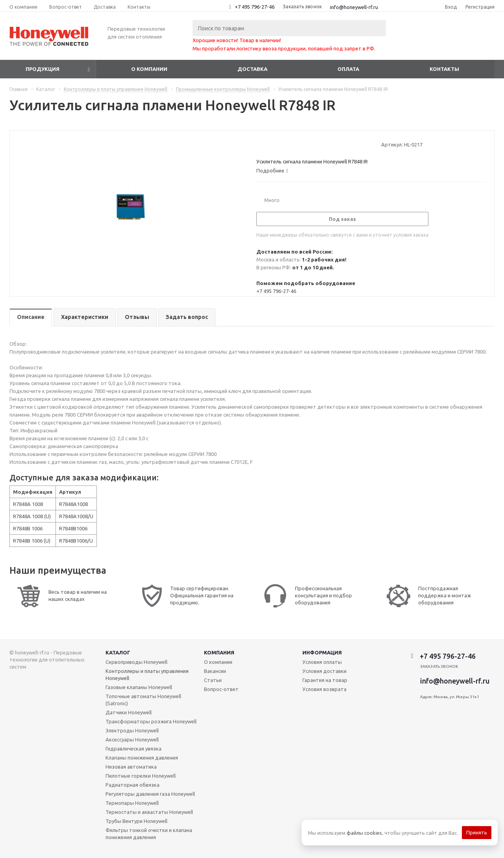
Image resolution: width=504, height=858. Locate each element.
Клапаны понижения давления (142, 758)
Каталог (118, 652)
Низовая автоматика (131, 767)
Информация (322, 652)
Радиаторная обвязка (132, 785)
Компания (219, 652)
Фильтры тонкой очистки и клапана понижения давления (149, 834)
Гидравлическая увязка (133, 749)
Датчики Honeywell (129, 712)
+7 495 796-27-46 (255, 7)
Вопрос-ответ (221, 689)
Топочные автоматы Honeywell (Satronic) (143, 700)
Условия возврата (324, 689)
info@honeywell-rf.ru (354, 7)
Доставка (252, 69)
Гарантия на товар (325, 680)
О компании (149, 69)
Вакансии (215, 671)
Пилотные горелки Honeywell (141, 776)
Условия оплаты (322, 662)
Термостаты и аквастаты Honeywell (149, 812)
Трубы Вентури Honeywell (136, 821)
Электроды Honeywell (132, 730)
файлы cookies (364, 833)
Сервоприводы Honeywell (136, 662)
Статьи (213, 680)
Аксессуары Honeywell (132, 739)
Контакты (444, 69)
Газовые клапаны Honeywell (139, 687)
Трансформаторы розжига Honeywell (151, 721)
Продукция (43, 69)
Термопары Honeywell (132, 803)
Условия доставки (324, 671)
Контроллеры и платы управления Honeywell (147, 675)
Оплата (348, 69)
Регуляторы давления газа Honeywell (150, 794)
